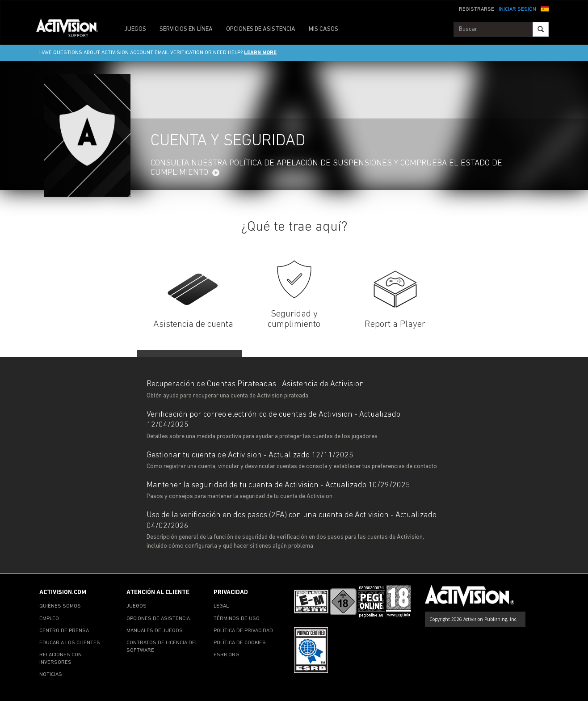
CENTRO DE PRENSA (64, 631)
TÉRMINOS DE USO (237, 619)
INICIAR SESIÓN (517, 9)
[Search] (541, 29)
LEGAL (221, 606)
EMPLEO (49, 619)
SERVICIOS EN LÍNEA (186, 29)
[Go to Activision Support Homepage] (72, 30)
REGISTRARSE (477, 9)
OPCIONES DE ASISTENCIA (261, 29)
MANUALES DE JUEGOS (155, 631)
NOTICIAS (51, 675)
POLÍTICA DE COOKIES (240, 643)
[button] (545, 8)
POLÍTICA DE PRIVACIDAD (243, 631)
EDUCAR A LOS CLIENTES (70, 643)
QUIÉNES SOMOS (60, 606)
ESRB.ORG (226, 655)
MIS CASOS (323, 29)
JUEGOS (135, 29)
